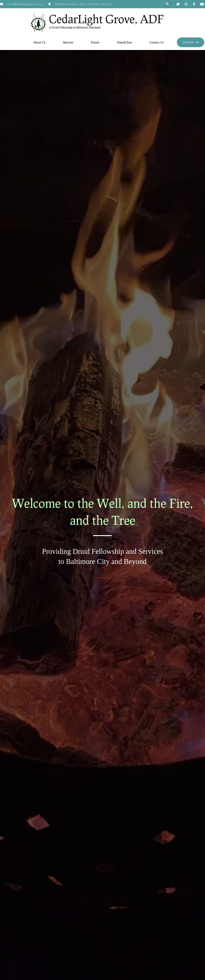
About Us (39, 42)
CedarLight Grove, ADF (106, 19)
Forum (95, 42)
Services (68, 42)
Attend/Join (124, 42)
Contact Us (157, 42)
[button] (167, 4)
